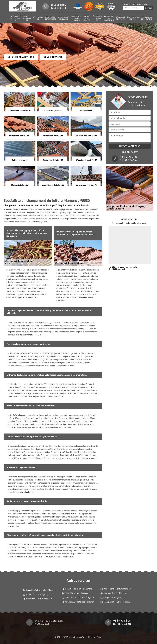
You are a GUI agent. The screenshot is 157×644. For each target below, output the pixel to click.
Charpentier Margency (113, 597)
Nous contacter (53, 57)
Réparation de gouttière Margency (79, 589)
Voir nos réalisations (21, 57)
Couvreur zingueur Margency (115, 593)
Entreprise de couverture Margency (79, 597)
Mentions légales (95, 637)
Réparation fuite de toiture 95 (76, 18)
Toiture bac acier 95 (86, 18)
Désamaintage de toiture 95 (133, 18)
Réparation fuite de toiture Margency (41, 590)
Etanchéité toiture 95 (120, 18)
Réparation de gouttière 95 (109, 18)
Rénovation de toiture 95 (97, 18)
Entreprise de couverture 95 (15, 18)
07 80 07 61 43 (58, 8)
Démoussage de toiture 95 (147, 18)
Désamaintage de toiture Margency (79, 602)
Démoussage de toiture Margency (117, 589)
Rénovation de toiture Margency (39, 599)
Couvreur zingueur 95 (27, 18)
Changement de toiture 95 (51, 18)
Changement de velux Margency (117, 602)
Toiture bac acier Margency (37, 594)
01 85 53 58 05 (58, 5)
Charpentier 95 (38, 18)
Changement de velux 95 (63, 18)
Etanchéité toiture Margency (76, 593)
